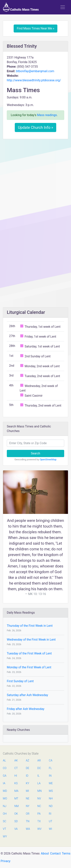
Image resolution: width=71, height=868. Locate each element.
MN (39, 791)
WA (28, 829)
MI (27, 791)
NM (16, 806)
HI (16, 776)
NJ (5, 806)
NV (39, 799)
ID (27, 776)
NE (28, 799)
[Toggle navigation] (63, 7)
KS (16, 783)
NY (28, 806)
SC (5, 821)
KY (28, 783)
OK (16, 814)
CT (16, 768)
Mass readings (47, 115)
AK (16, 761)
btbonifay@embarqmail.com (35, 71)
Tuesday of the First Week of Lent (29, 653)
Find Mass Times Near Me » (36, 28)
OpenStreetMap (48, 459)
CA (51, 761)
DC (39, 768)
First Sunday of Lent (20, 681)
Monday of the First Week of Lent (29, 667)
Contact (55, 853)
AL (4, 761)
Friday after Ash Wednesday (26, 709)
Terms (66, 853)
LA (39, 783)
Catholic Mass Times (21, 7)
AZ (28, 761)
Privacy (5, 861)
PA (39, 814)
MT (16, 799)
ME (51, 783)
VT (4, 829)
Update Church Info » (36, 127)
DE (28, 768)
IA (4, 783)
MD (5, 791)
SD (16, 821)
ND (51, 806)
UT (51, 821)
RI (50, 814)
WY (5, 837)
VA (16, 829)
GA (5, 776)
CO (5, 768)
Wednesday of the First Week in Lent (31, 640)
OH (5, 814)
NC (39, 806)
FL (50, 768)
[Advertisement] (35, 179)
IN (50, 776)
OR (28, 814)
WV (39, 829)
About (45, 853)
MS (51, 791)
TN (28, 821)
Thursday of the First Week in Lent (30, 626)
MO (5, 799)
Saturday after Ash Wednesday (27, 695)
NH (51, 799)
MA (16, 791)
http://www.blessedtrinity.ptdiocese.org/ (34, 80)
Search (35, 453)
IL (38, 776)
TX (39, 821)
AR (39, 761)
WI (50, 829)
